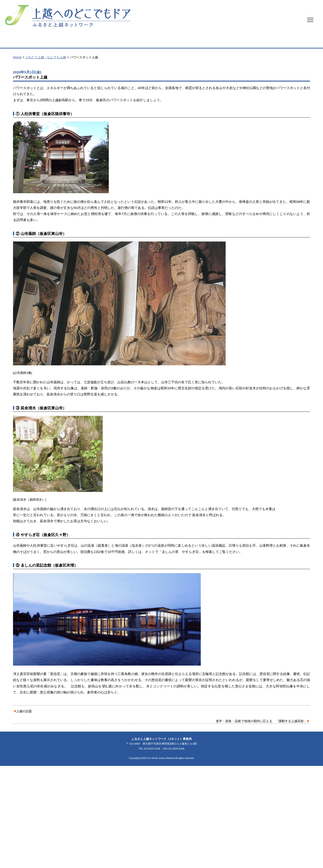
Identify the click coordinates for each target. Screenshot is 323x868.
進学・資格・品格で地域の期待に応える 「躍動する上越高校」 (261, 721)
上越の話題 (24, 711)
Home (17, 57)
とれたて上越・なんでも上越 (46, 57)
